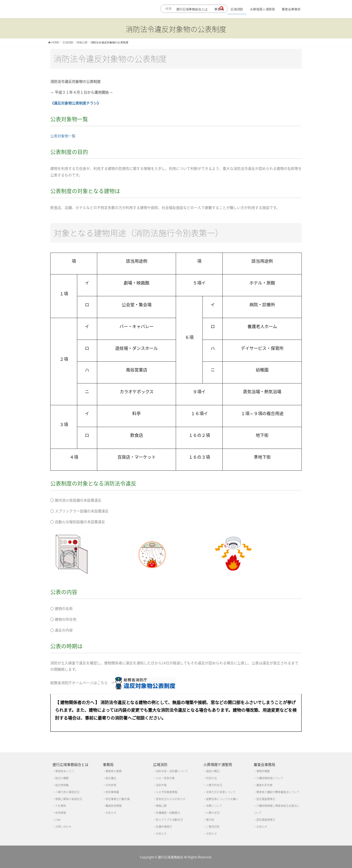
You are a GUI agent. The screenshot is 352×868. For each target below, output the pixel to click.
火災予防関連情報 (167, 792)
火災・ (160, 778)
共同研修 (111, 785)
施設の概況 (213, 771)
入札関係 (61, 806)
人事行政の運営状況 (67, 792)
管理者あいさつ (65, 771)
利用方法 (211, 778)
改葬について (214, 806)
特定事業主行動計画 (118, 799)
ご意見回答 (213, 827)
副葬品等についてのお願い (222, 799)
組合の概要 (62, 778)
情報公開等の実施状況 (69, 799)
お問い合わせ (63, 827)
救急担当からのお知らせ (171, 799)
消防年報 (161, 785)
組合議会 (111, 778)
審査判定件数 (264, 785)
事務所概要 (263, 771)
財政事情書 (112, 792)
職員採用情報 (114, 806)
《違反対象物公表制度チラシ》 (75, 103)
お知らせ (111, 813)
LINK (58, 820)
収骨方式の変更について (221, 792)
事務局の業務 (114, 771)
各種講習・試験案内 (168, 813)
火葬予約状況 (214, 785)
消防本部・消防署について (172, 771)
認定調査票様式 (266, 799)
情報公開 (161, 806)
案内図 (210, 820)
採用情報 (61, 813)
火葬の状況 (213, 813)
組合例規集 (62, 785)
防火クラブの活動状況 (169, 820)
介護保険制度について (270, 778)
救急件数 (169, 778)
